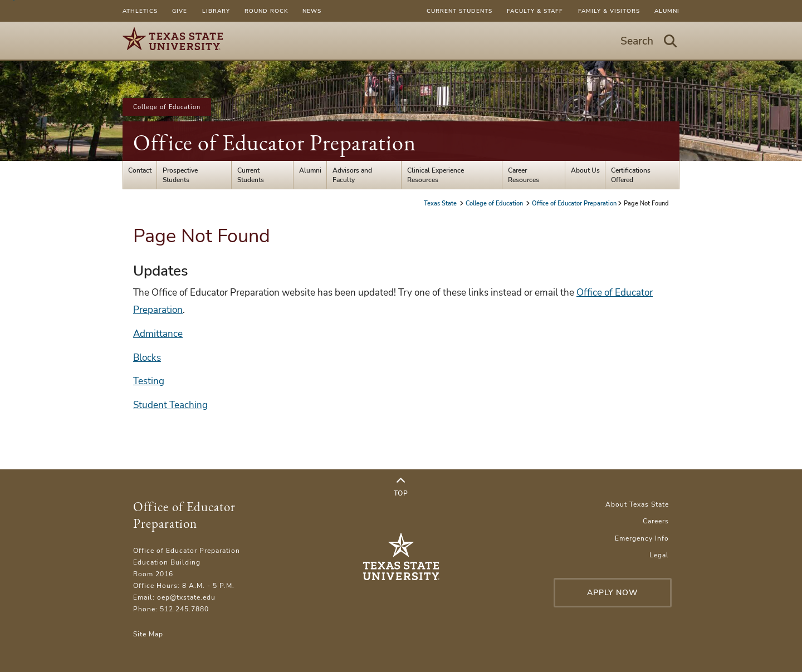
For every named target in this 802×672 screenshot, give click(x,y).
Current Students (459, 11)
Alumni (667, 11)
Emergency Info (642, 538)
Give (180, 11)
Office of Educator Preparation (275, 143)
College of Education (167, 107)
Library (216, 11)
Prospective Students (180, 175)
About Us (585, 170)
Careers (656, 521)
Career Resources (524, 175)
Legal (659, 555)
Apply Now (613, 593)
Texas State (441, 203)
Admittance (158, 334)
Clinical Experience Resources (436, 175)
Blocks (147, 358)
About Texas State (637, 504)
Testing (149, 381)
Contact (140, 170)
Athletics (140, 11)
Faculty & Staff (535, 11)
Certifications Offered (631, 175)
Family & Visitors (609, 11)
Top (401, 487)
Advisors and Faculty (352, 175)
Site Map (148, 634)
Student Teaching (170, 405)
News (312, 11)
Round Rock (266, 11)
